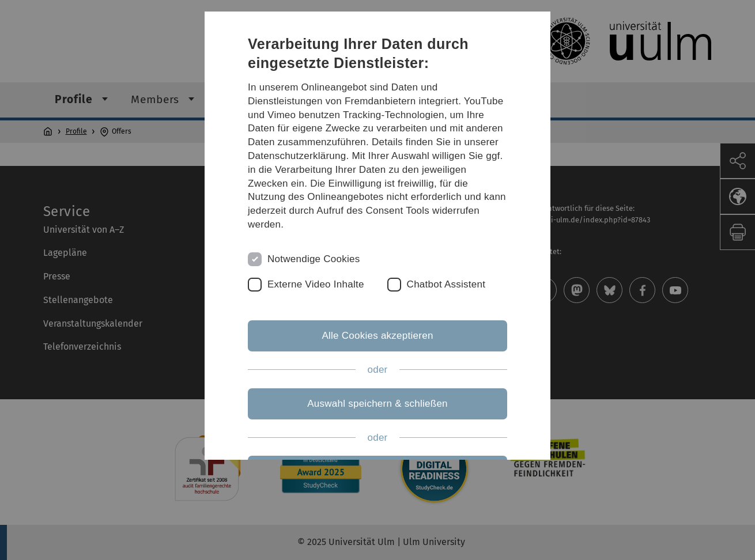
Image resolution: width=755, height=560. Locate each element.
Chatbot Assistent (446, 284)
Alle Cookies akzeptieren (377, 336)
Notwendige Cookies (314, 259)
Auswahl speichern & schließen (377, 404)
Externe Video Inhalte (316, 284)
